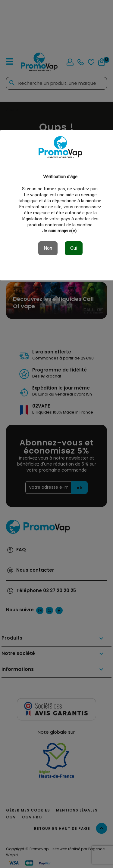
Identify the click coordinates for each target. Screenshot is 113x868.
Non (48, 248)
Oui (74, 248)
